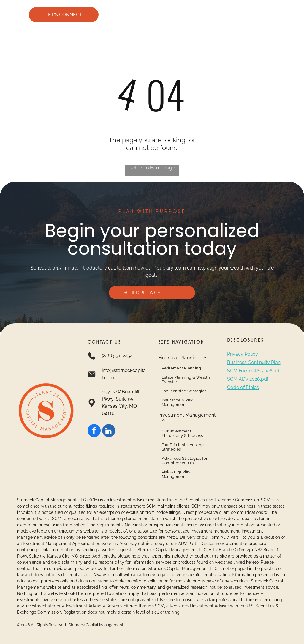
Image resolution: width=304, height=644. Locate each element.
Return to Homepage (152, 168)
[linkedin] (109, 431)
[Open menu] (289, 15)
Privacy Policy (243, 354)
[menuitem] (187, 381)
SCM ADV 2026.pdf (248, 379)
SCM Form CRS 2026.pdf (254, 371)
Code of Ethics (243, 387)
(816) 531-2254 (117, 356)
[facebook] (94, 431)
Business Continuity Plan (254, 362)
